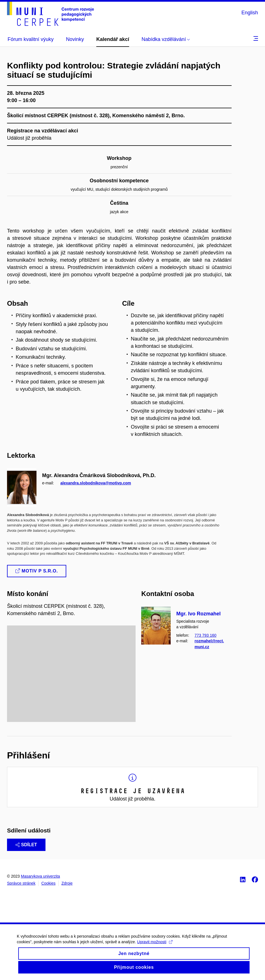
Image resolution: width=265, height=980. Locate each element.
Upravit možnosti (155, 946)
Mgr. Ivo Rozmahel (198, 614)
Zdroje (67, 883)
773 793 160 (205, 635)
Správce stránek (21, 883)
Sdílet (26, 845)
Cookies (48, 883)
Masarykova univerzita (40, 876)
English (250, 13)
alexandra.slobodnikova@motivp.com (96, 483)
